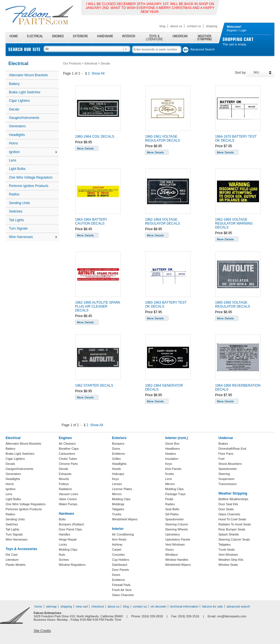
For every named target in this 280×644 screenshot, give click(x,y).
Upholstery (173, 534)
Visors (169, 550)
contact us (194, 26)
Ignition (33, 152)
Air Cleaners (67, 444)
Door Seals (226, 509)
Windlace (172, 555)
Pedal (169, 499)
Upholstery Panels (178, 539)
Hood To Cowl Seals (232, 519)
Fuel (221, 459)
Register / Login (237, 30)
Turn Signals (18, 228)
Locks (63, 544)
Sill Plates (172, 514)
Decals (14, 109)
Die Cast (11, 555)
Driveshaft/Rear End (232, 449)
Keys (115, 479)
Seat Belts (172, 509)
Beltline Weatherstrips (233, 499)
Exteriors (80, 37)
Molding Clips (68, 550)
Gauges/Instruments (24, 118)
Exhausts (65, 474)
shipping (212, 26)
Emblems (118, 454)
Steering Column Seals (234, 539)
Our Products (72, 63)
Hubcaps (118, 474)
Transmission (228, 484)
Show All (98, 73)
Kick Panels (173, 469)
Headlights (17, 135)
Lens (13, 160)
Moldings (118, 504)
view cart (82, 606)
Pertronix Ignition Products (29, 186)
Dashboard (120, 565)
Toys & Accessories (21, 549)
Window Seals (228, 565)
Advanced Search (203, 49)
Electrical (35, 37)
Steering (224, 474)
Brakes (223, 444)
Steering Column (177, 524)
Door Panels (121, 570)
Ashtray (117, 544)
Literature (12, 560)
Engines (58, 37)
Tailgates (118, 509)
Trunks (117, 514)
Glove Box (172, 444)
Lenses (117, 484)
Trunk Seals (227, 550)
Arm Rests (119, 539)
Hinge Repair (68, 539)
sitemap (51, 606)
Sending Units (19, 203)
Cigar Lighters (19, 101)
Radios (14, 194)
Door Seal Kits (228, 504)
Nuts (62, 555)
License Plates (122, 489)
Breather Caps (69, 449)
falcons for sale (213, 606)
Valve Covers (68, 499)
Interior (129, 37)
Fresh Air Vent (122, 590)
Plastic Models (16, 565)
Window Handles (177, 560)
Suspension (227, 479)
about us (176, 26)
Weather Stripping (207, 37)
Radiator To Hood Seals (235, 524)
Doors (116, 449)
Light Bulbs (17, 169)
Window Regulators (72, 565)
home (38, 606)
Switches (16, 211)
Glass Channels (123, 595)
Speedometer (174, 519)
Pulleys (64, 484)
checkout (98, 606)
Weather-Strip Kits (231, 560)
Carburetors (67, 454)
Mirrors (117, 494)
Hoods (116, 469)
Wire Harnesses (33, 237)
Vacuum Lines (68, 494)
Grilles (116, 459)
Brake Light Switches (25, 92)
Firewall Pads (121, 585)
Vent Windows (175, 544)
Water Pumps (68, 504)
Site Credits (42, 631)
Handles (64, 534)
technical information (184, 606)
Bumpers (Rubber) (71, 524)
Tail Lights (16, 220)
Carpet (117, 550)
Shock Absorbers (230, 464)
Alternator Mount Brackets (28, 75)
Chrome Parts (68, 464)
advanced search (238, 606)
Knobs (170, 474)
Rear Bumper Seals (232, 529)
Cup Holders (121, 560)
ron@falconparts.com (232, 616)
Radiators (65, 489)
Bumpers (118, 444)
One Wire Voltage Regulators (31, 177)
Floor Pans (226, 454)
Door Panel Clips (70, 529)
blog (163, 26)
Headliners (173, 449)
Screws (64, 560)
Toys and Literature (154, 37)
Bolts (62, 519)
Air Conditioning (123, 534)
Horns (13, 143)
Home (14, 37)
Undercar (180, 37)
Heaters (171, 454)
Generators (17, 126)
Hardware (105, 37)
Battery (14, 84)
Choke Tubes (68, 459)
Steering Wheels (177, 529)
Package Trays (175, 494)
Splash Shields (229, 534)
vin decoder (158, 606)
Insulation (172, 459)
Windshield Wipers (125, 519)
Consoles (118, 555)
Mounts (64, 479)
